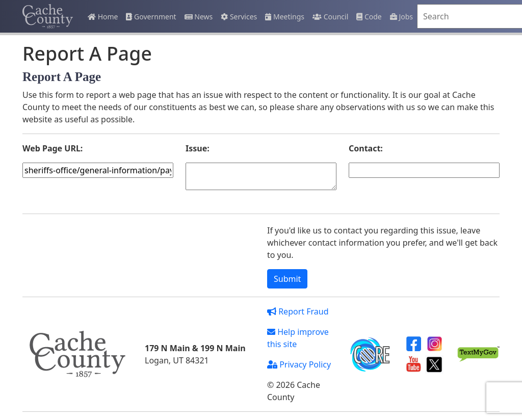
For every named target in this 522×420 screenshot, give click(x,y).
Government (151, 17)
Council (330, 17)
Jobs (401, 17)
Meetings (285, 17)
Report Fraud (298, 311)
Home (103, 17)
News (199, 17)
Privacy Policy (299, 364)
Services (239, 17)
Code (369, 17)
